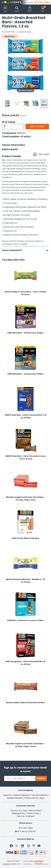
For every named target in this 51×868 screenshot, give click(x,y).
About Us (7, 795)
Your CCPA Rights (14, 861)
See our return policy (13, 145)
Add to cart (37, 126)
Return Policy (35, 811)
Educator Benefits (40, 795)
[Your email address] (20, 778)
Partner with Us (31, 798)
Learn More (28, 862)
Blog (42, 798)
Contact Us (16, 811)
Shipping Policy (18, 813)
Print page (44, 154)
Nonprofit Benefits (22, 795)
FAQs (25, 811)
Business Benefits (15, 798)
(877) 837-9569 (42, 2)
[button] (30, 9)
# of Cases (9, 122)
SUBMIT (41, 778)
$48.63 (21, 133)
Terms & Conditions (26, 816)
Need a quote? (10, 149)
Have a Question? (14, 250)
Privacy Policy (33, 813)
